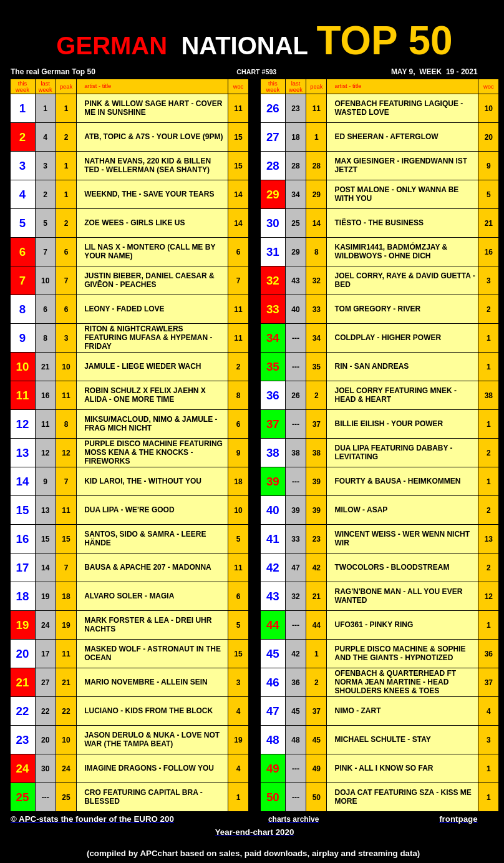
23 (295, 109)
